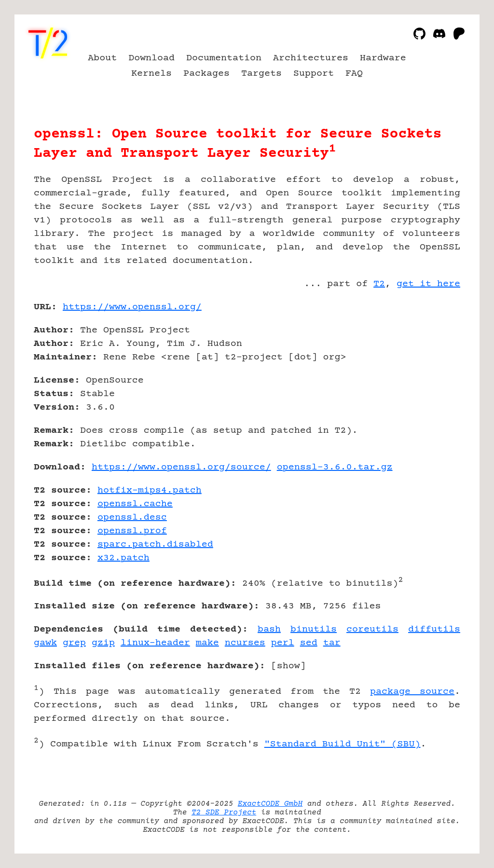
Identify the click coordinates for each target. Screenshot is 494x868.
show (288, 666)
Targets (261, 74)
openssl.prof (132, 531)
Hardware (383, 58)
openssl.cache (135, 504)
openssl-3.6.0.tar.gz (335, 467)
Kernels (151, 74)
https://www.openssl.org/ (132, 307)
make (207, 643)
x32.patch (123, 558)
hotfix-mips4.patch (150, 490)
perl (283, 643)
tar (332, 643)
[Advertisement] (431, 363)
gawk (45, 643)
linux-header (155, 643)
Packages (206, 74)
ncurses (245, 643)
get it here (428, 284)
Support (314, 74)
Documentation (224, 58)
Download (151, 58)
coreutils (372, 629)
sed (309, 643)
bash (269, 629)
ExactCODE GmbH (270, 804)
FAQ (354, 74)
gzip (103, 643)
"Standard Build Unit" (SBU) (343, 744)
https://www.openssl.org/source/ (181, 467)
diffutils (434, 629)
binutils (314, 629)
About (102, 58)
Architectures (311, 58)
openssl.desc (132, 517)
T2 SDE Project (224, 813)
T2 (379, 284)
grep (74, 643)
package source (412, 692)
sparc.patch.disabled (155, 544)
